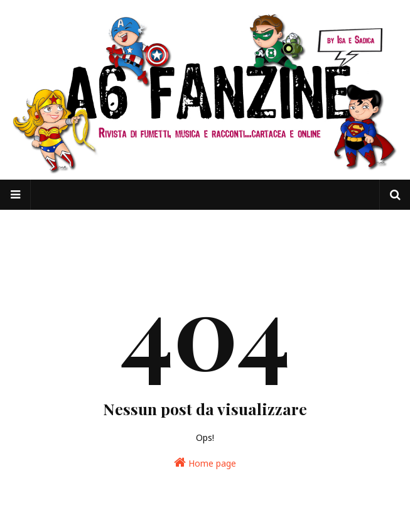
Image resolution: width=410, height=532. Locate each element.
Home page (205, 463)
